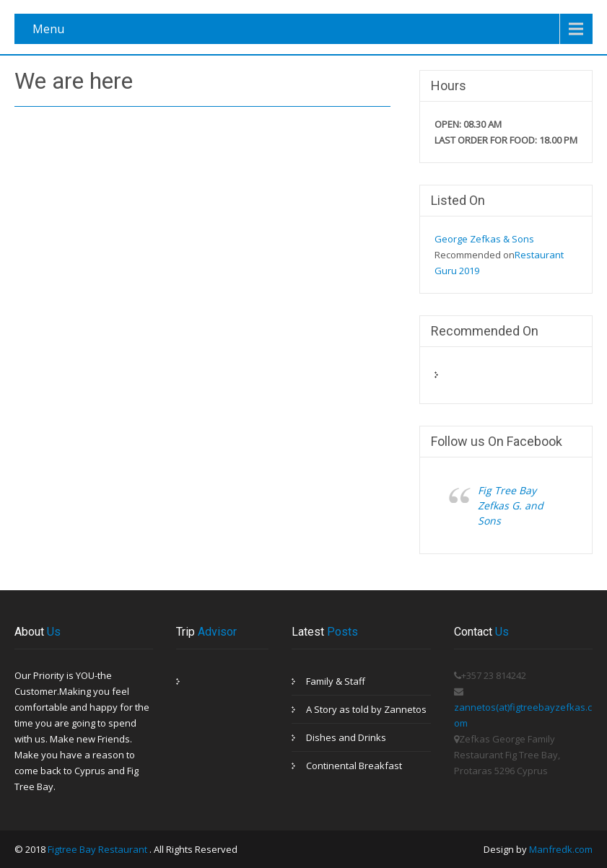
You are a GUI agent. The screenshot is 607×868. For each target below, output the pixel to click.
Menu (48, 29)
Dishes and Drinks (346, 737)
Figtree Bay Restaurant (99, 849)
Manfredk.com (561, 849)
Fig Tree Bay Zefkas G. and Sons (511, 505)
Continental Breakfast (354, 766)
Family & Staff (336, 681)
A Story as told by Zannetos (366, 709)
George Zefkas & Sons (484, 239)
